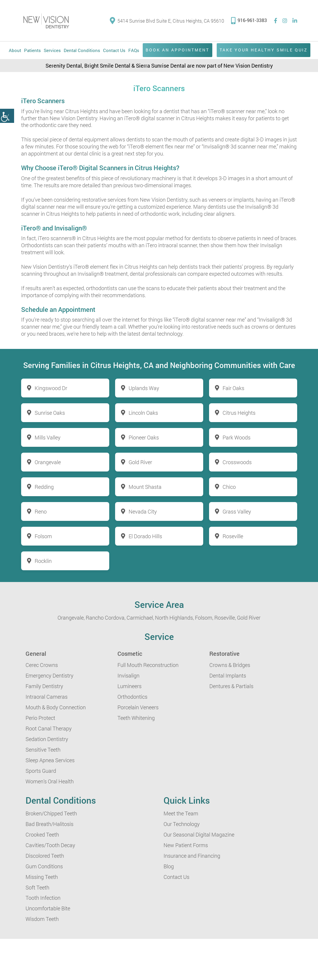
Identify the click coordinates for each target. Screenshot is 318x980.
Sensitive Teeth (43, 750)
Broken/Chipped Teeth (51, 813)
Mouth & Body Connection (56, 707)
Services (52, 50)
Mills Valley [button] (48, 437)
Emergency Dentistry (49, 675)
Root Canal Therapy (49, 728)
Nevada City (143, 511)
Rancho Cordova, (106, 618)
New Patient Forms (186, 845)
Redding (44, 487)
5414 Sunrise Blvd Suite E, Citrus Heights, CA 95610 (167, 21)
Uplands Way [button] (144, 388)
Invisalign (128, 675)
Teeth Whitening (136, 718)
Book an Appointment (177, 50)
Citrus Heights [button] (239, 413)
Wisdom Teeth (42, 919)
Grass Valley (237, 511)
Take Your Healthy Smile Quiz (264, 50)
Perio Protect (40, 718)
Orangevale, (71, 618)
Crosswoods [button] (237, 462)
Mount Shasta (145, 487)
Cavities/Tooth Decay (50, 845)
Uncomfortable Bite (48, 908)
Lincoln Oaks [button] (143, 413)
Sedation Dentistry (47, 739)
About (15, 50)
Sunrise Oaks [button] (50, 413)
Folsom (43, 536)
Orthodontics (132, 697)
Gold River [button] (140, 462)
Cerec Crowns (42, 665)
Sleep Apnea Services (50, 760)
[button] (7, 116)
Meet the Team (181, 813)
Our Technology (182, 824)
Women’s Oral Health (50, 781)
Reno (41, 511)
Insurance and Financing (192, 856)
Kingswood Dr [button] (51, 388)
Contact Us (114, 50)
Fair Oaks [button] (233, 388)
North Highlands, (174, 618)
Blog (169, 866)
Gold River (249, 618)
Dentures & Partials (231, 686)
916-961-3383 (249, 20)
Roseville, (225, 618)
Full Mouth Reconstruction (148, 665)
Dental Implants (228, 675)
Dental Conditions (82, 50)
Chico (229, 487)
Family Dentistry (44, 686)
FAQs (134, 50)
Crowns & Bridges (230, 665)
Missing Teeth (42, 877)
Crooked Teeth (42, 834)
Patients (32, 50)
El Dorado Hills (145, 536)
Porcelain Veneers (138, 707)
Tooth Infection (43, 898)
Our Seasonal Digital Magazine (199, 834)
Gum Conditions (44, 866)
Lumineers (129, 686)
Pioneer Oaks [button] (144, 437)
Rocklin (43, 561)
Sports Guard (41, 771)
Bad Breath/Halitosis (49, 824)
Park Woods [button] (237, 437)
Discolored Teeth (45, 856)
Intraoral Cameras (47, 697)
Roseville (233, 536)
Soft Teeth (37, 887)
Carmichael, (140, 618)
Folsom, (204, 618)
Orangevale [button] (48, 462)
